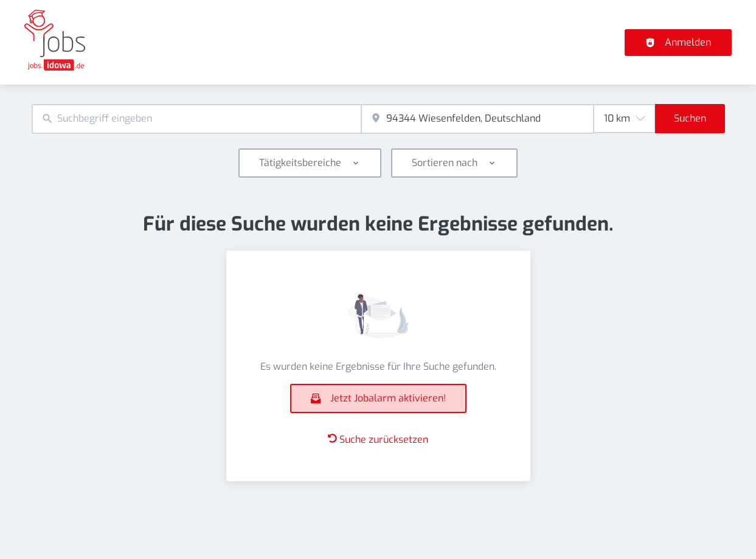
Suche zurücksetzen (378, 439)
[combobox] (196, 119)
